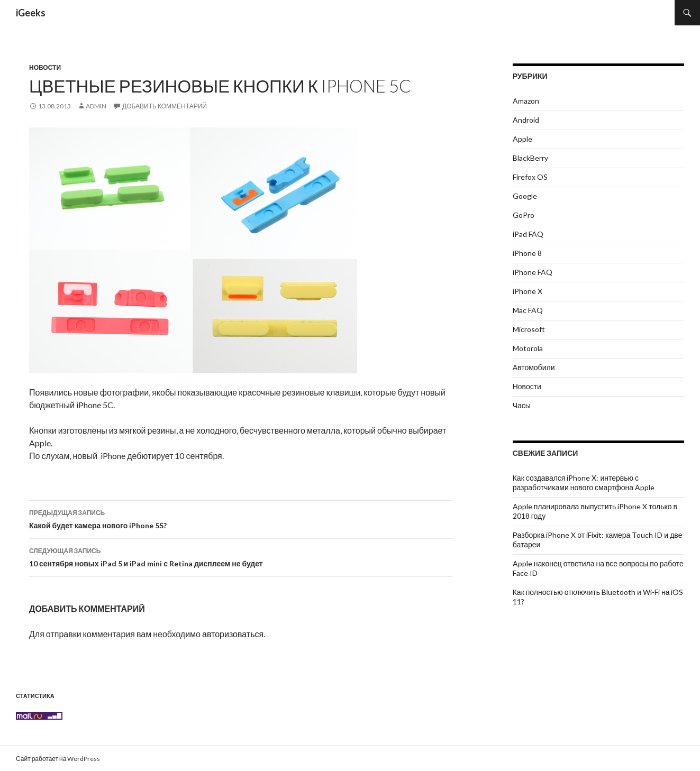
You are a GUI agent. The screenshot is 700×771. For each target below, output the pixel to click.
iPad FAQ (528, 234)
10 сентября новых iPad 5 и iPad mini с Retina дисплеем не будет (241, 556)
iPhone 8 (527, 253)
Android (526, 120)
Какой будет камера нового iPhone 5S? (241, 518)
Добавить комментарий (165, 106)
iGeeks (31, 13)
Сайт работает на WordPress (58, 758)
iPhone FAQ (533, 272)
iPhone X (528, 291)
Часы (522, 405)
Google (525, 196)
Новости (45, 67)
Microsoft (529, 329)
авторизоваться (233, 634)
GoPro (524, 215)
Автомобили (534, 367)
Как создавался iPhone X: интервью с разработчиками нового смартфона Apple (584, 483)
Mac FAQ (528, 310)
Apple (522, 139)
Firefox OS (530, 177)
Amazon (526, 101)
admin (96, 106)
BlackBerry (530, 158)
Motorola (528, 348)
